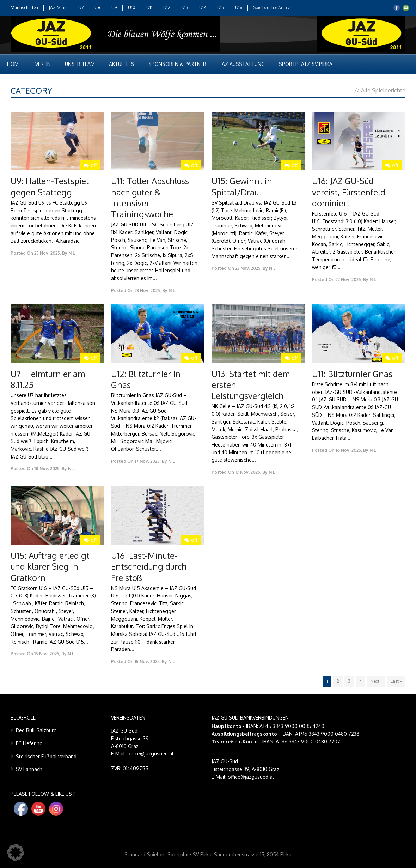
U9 (114, 8)
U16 (239, 8)
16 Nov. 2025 (348, 450)
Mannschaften (24, 8)
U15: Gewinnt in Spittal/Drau (242, 186)
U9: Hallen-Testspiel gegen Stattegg (50, 186)
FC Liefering (29, 743)
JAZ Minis (58, 8)
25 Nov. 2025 (47, 253)
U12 (167, 8)
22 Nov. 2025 (348, 280)
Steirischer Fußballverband (46, 756)
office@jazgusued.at (251, 777)
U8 (97, 8)
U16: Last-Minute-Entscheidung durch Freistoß (149, 566)
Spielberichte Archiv (271, 8)
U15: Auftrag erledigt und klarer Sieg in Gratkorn (50, 566)
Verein (43, 64)
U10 (132, 8)
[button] (16, 852)
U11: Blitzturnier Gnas (352, 374)
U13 (185, 8)
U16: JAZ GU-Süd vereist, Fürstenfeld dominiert (349, 192)
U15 (221, 8)
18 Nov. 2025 (47, 469)
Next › (376, 681)
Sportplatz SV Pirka (306, 64)
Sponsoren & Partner (177, 64)
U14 (203, 8)
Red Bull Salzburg (36, 730)
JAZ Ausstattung (243, 64)
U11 (149, 8)
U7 (81, 8)
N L (72, 253)
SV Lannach (29, 769)
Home (14, 64)
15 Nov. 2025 (47, 654)
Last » (396, 681)
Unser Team (80, 64)
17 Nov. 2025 (147, 461)
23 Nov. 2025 (147, 290)
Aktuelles (122, 64)
